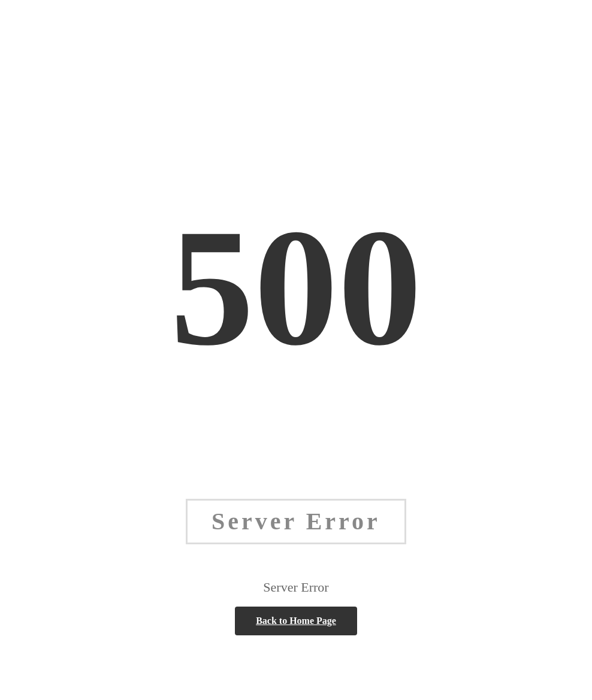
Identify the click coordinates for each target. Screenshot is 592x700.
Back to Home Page (296, 621)
